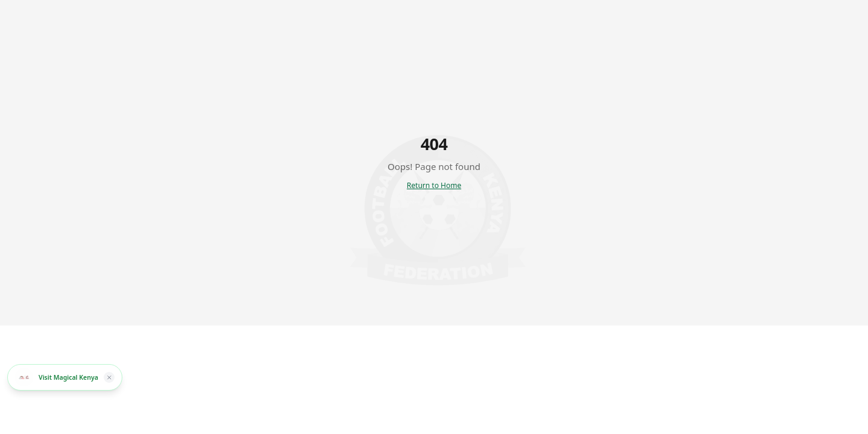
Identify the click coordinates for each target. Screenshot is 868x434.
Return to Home (434, 185)
